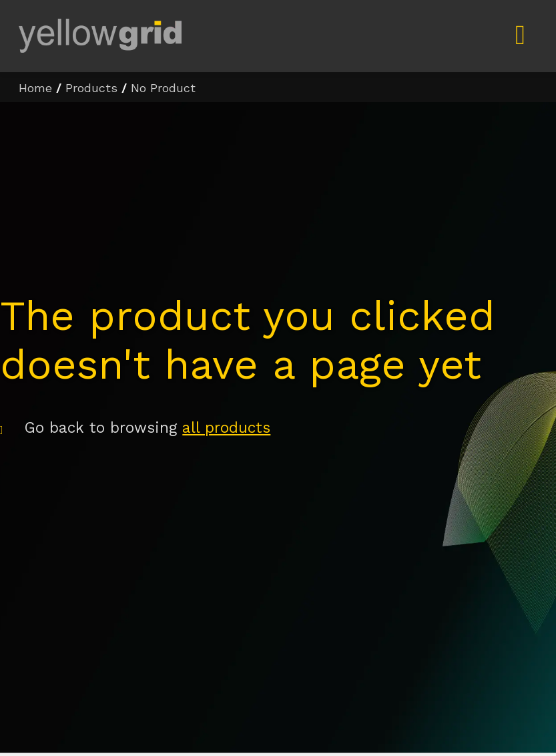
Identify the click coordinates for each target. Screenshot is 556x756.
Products (91, 88)
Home (35, 88)
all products (226, 428)
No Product (163, 88)
